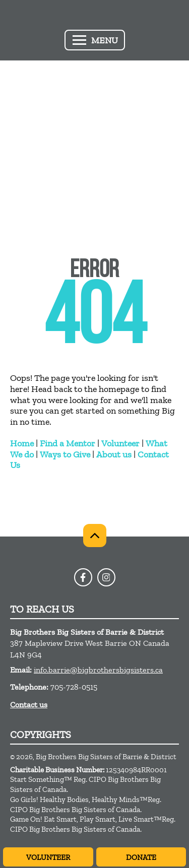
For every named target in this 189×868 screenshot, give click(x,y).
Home (22, 443)
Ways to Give (65, 454)
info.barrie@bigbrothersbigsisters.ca (98, 670)
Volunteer (120, 443)
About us (114, 454)
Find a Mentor (68, 443)
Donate (141, 857)
